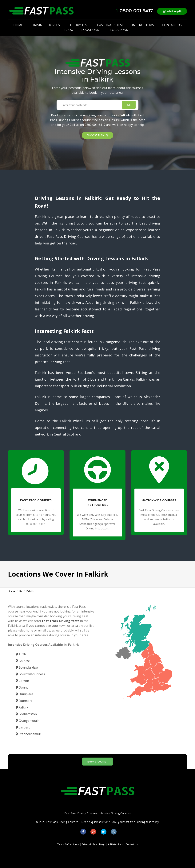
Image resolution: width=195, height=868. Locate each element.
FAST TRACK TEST (110, 25)
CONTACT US (172, 25)
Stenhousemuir (28, 734)
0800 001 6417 (95, 125)
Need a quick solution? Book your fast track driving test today (120, 822)
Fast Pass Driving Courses (81, 813)
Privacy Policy (89, 844)
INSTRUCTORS (143, 25)
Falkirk (30, 591)
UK (21, 591)
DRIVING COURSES (46, 25)
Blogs (102, 844)
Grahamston (26, 714)
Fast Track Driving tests (61, 621)
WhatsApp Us (173, 11)
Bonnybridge (27, 667)
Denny (22, 687)
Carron (22, 681)
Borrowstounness (30, 674)
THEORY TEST (79, 25)
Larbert (23, 727)
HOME (18, 25)
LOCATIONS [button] (92, 30)
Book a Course (97, 762)
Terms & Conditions (68, 844)
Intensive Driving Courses (115, 813)
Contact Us (132, 844)
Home (12, 591)
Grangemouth (27, 721)
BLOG (69, 30)
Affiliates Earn (115, 844)
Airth (21, 654)
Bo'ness (23, 661)
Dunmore (24, 701)
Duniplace (24, 694)
